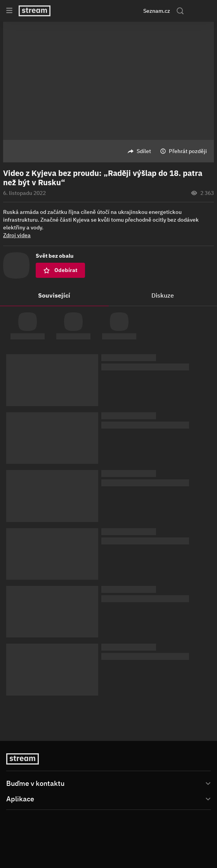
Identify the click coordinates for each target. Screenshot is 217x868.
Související (54, 295)
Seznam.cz (157, 11)
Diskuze (163, 295)
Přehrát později (188, 151)
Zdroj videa (17, 235)
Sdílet (144, 151)
